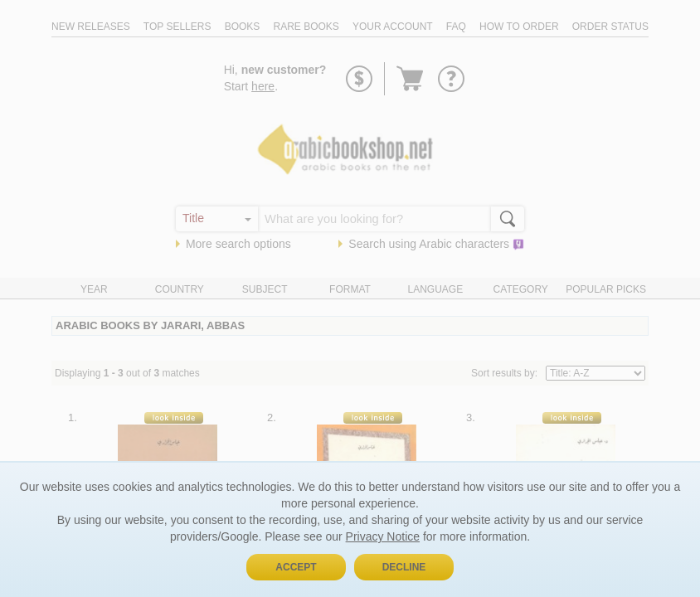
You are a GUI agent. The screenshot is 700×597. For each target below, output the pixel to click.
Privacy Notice (383, 536)
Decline (404, 567)
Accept (296, 567)
